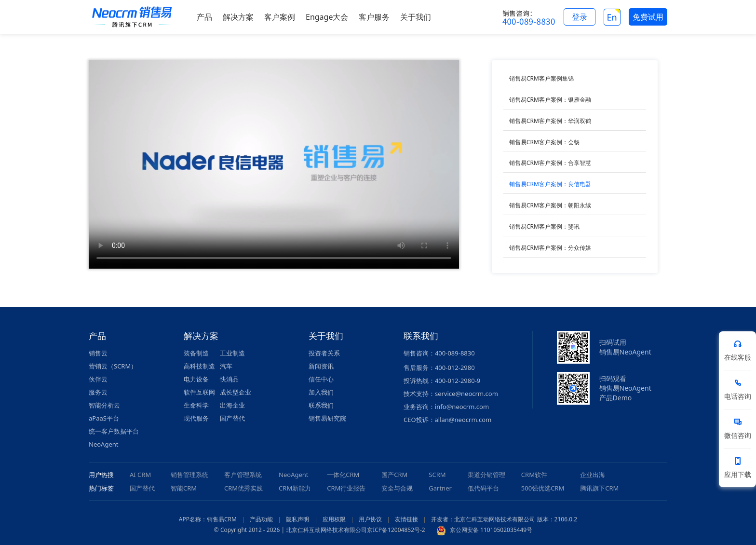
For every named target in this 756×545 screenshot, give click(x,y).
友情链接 (406, 519)
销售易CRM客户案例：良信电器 (550, 184)
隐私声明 (297, 519)
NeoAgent (103, 444)
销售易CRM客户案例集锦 (541, 78)
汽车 (226, 366)
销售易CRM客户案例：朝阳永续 (550, 205)
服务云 (98, 392)
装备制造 (196, 353)
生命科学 (196, 405)
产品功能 (261, 519)
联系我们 (321, 405)
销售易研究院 (327, 418)
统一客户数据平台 (114, 431)
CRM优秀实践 (243, 488)
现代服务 (196, 418)
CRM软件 (534, 475)
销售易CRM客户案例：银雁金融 (550, 100)
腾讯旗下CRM (599, 488)
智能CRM (184, 488)
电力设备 (196, 379)
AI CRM (140, 475)
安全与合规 (397, 488)
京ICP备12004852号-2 (396, 530)
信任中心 (321, 379)
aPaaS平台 (104, 418)
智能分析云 (104, 405)
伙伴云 (98, 379)
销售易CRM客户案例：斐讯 (544, 226)
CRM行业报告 (346, 488)
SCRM (437, 475)
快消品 (229, 379)
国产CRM (394, 475)
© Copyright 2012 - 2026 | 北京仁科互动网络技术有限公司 (290, 530)
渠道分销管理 (486, 475)
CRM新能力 (295, 488)
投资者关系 (324, 353)
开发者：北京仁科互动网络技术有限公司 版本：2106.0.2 (504, 519)
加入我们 (321, 392)
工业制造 (232, 353)
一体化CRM (343, 475)
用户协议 (370, 519)
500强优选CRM (543, 488)
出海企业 (232, 405)
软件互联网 (199, 392)
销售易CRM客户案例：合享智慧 (550, 163)
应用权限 (334, 519)
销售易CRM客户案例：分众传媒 (550, 248)
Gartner (440, 488)
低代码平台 (483, 488)
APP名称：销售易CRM (208, 519)
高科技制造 (199, 366)
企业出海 (593, 475)
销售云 (98, 353)
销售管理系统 (189, 475)
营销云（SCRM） (113, 366)
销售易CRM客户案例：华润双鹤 (550, 121)
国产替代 (232, 418)
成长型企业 (236, 392)
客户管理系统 (243, 475)
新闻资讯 (321, 366)
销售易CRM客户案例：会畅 (544, 142)
